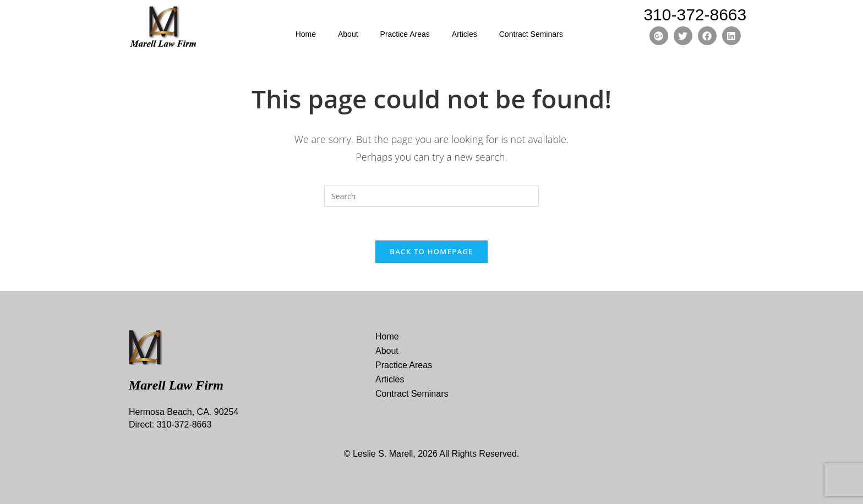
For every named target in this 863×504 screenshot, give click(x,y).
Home (306, 34)
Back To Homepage (431, 251)
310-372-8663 (695, 15)
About (348, 34)
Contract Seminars (531, 34)
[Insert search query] (431, 196)
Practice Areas (405, 34)
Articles (465, 34)
